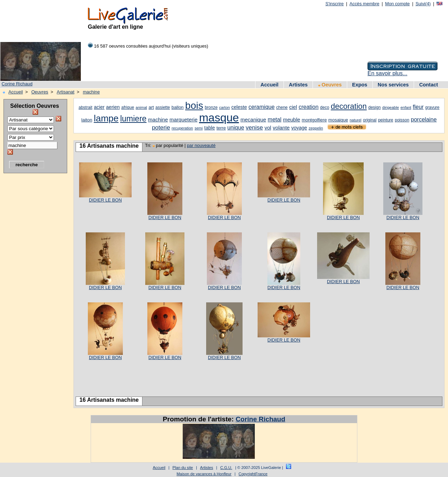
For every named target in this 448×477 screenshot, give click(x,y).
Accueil (269, 85)
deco (325, 107)
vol (268, 128)
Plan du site (183, 468)
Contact (429, 85)
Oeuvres (330, 85)
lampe (106, 118)
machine (91, 92)
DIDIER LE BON (105, 200)
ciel (293, 107)
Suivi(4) (423, 4)
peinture (386, 120)
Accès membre (364, 4)
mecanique (253, 120)
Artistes (298, 85)
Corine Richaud (17, 84)
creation (309, 107)
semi (199, 128)
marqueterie (183, 120)
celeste (239, 107)
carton (225, 107)
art (151, 107)
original (370, 120)
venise (254, 128)
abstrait (85, 107)
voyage (299, 128)
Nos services (393, 85)
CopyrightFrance (253, 474)
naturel (356, 120)
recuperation (182, 128)
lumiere (133, 119)
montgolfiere (314, 120)
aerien (113, 107)
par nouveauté (201, 145)
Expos (360, 85)
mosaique (338, 120)
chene (282, 107)
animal (141, 107)
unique (236, 128)
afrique (128, 107)
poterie (161, 128)
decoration (349, 106)
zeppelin (316, 128)
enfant (406, 107)
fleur (418, 107)
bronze (211, 107)
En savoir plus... (387, 73)
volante (281, 128)
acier (99, 107)
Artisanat (66, 92)
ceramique (262, 107)
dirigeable (391, 107)
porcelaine (424, 120)
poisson (402, 120)
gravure (432, 107)
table (210, 128)
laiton (87, 120)
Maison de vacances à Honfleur (204, 474)
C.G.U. (226, 468)
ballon (178, 107)
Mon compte (397, 4)
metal (275, 120)
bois (194, 106)
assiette (163, 107)
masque (219, 118)
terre (221, 128)
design (374, 107)
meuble (291, 120)
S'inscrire (335, 4)
